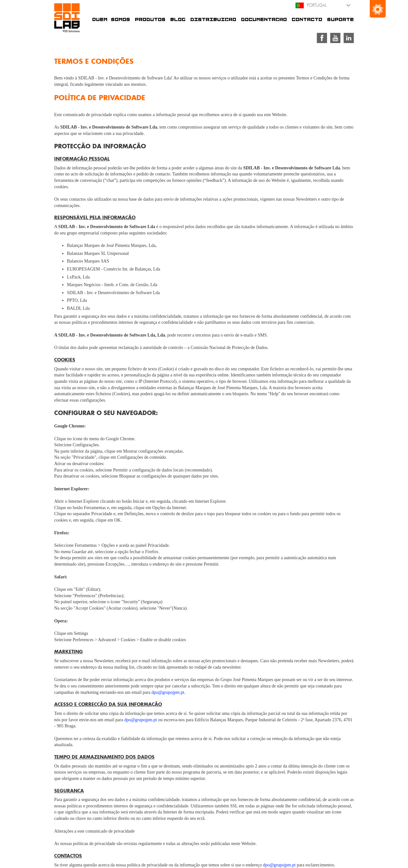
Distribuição (213, 20)
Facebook (322, 38)
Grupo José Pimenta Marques (378, 9)
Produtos (150, 20)
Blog (178, 20)
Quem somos (111, 20)
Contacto (307, 20)
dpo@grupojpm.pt (168, 692)
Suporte (340, 20)
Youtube (335, 38)
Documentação (264, 20)
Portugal (311, 5)
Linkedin (349, 38)
